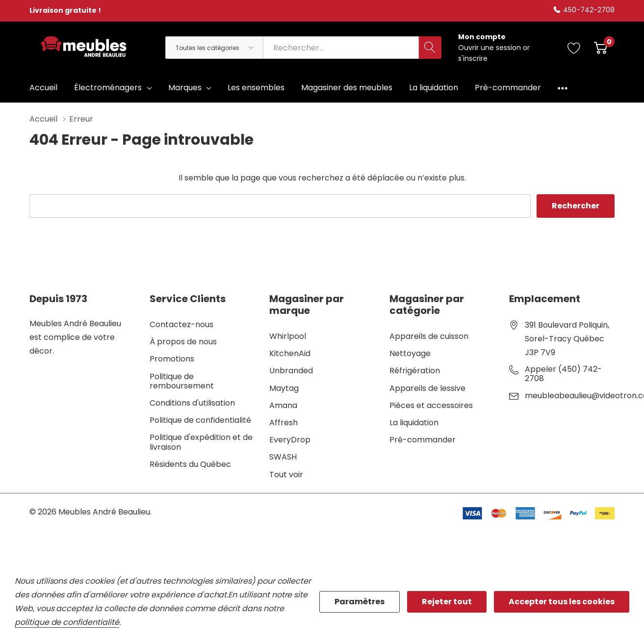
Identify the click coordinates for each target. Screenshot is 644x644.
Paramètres (360, 602)
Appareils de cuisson (429, 336)
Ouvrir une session (490, 48)
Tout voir (286, 475)
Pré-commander (423, 440)
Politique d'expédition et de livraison (201, 442)
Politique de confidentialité (200, 420)
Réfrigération (415, 371)
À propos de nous (183, 342)
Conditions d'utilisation (192, 403)
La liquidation (414, 423)
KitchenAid (290, 353)
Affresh (283, 423)
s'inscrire (473, 58)
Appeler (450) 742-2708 (563, 374)
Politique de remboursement (182, 381)
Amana (283, 405)
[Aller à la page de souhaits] (574, 48)
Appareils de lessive (427, 388)
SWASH (283, 457)
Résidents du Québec (190, 464)
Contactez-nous (181, 324)
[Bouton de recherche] (430, 48)
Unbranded (291, 371)
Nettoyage (410, 353)
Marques (185, 88)
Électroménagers (108, 88)
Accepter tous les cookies (562, 602)
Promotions (172, 359)
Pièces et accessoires (431, 405)
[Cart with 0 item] (601, 48)
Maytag (284, 388)
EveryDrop (290, 440)
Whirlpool (288, 336)
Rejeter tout (447, 602)
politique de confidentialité (67, 622)
